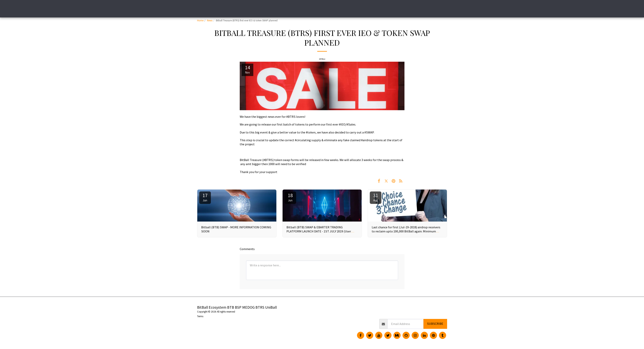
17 (205, 197)
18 (290, 197)
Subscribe (435, 324)
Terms (200, 316)
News (210, 20)
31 (376, 197)
